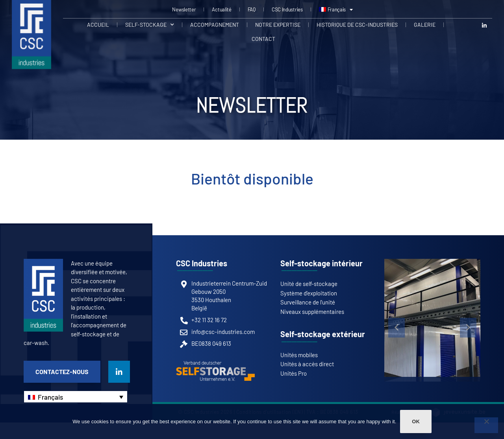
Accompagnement (215, 25)
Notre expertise (278, 25)
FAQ (252, 9)
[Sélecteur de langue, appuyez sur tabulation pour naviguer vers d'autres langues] (76, 397)
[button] (397, 328)
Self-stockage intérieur (321, 263)
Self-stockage (150, 25)
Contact (263, 39)
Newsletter (184, 9)
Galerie (425, 25)
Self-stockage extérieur (323, 334)
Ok (416, 421)
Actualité (221, 9)
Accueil (98, 25)
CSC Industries (287, 9)
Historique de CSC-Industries (357, 25)
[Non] (486, 425)
